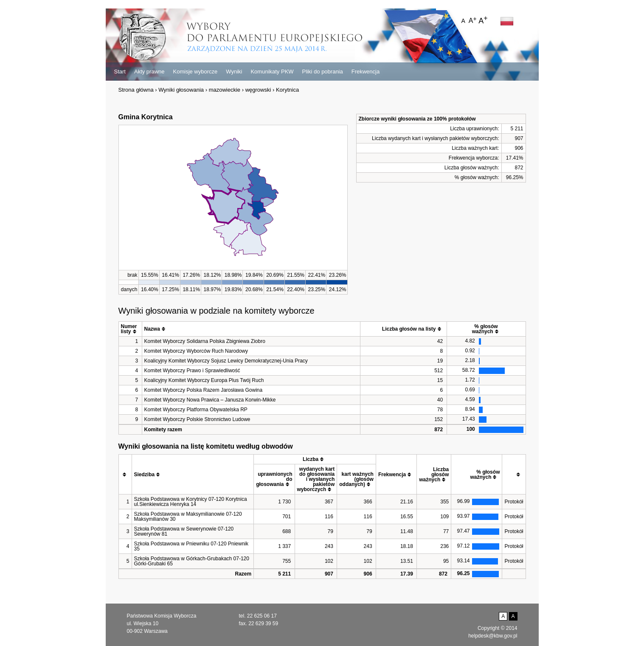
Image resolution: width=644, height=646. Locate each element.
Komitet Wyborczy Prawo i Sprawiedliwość (192, 371)
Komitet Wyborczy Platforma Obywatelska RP (196, 410)
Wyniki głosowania (181, 90)
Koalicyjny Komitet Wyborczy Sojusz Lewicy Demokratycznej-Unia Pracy (226, 361)
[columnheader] (130, 329)
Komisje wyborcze (195, 72)
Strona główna (136, 90)
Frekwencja (366, 72)
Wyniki (234, 72)
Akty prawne (149, 72)
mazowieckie (225, 90)
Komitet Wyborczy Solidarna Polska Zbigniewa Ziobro (205, 341)
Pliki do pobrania (323, 72)
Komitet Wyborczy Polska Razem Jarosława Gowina (204, 390)
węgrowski (258, 90)
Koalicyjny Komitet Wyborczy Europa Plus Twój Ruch (204, 380)
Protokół (514, 502)
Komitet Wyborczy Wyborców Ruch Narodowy (196, 351)
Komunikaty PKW (272, 72)
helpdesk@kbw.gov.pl (493, 636)
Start (120, 72)
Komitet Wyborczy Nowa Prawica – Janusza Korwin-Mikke (210, 400)
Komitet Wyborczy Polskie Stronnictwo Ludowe (197, 419)
